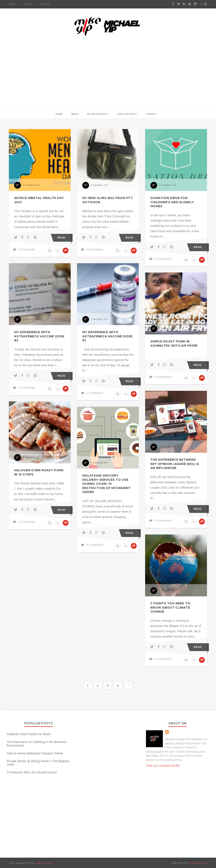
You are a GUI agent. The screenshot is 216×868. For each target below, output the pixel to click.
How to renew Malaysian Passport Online (35, 753)
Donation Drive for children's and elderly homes (172, 202)
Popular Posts (126, 114)
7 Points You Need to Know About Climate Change (170, 607)
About (28, 4)
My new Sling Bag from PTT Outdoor (108, 200)
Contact (46, 4)
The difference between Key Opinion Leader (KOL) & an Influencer (175, 464)
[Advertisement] (108, 77)
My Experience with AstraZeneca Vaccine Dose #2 (39, 336)
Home (12, 4)
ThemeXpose (198, 863)
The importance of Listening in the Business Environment (37, 744)
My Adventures (97, 114)
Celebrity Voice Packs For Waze (29, 734)
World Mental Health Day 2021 (39, 200)
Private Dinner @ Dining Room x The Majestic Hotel (38, 763)
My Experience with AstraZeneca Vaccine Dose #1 (107, 336)
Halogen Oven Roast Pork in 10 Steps (39, 472)
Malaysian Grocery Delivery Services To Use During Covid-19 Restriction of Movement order (106, 484)
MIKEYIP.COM (44, 863)
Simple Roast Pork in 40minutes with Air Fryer (174, 343)
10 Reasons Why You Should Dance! (32, 772)
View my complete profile (163, 766)
